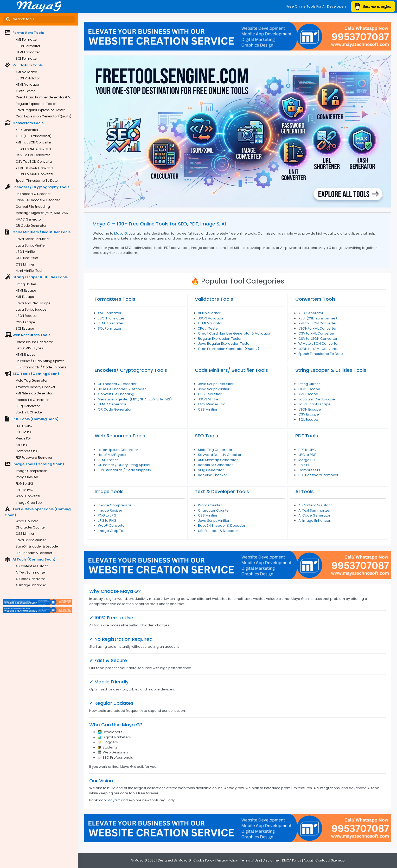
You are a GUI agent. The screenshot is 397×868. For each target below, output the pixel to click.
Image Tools (109, 491)
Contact (322, 860)
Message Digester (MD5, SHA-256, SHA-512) (47, 213)
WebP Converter (28, 496)
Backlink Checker (29, 412)
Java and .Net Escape (33, 303)
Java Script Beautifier (33, 239)
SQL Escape (25, 328)
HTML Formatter (28, 52)
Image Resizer (27, 477)
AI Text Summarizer (31, 572)
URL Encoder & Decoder (34, 553)
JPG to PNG (24, 490)
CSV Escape (25, 322)
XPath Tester (25, 91)
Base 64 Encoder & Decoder (38, 200)
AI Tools (305, 491)
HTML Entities (25, 354)
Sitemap (338, 860)
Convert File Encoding (33, 207)
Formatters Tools (115, 299)
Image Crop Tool (29, 503)
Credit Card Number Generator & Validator (47, 97)
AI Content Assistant (32, 566)
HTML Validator (27, 84)
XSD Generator (27, 130)
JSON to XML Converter (33, 149)
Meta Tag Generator (31, 380)
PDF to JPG (24, 426)
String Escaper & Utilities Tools (331, 370)
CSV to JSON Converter (34, 162)
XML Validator (26, 72)
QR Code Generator (31, 226)
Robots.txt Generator (32, 400)
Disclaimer (271, 860)
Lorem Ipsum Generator (34, 342)
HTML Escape (26, 290)
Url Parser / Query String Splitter (40, 361)
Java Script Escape (31, 309)
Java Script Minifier (31, 245)
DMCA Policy (292, 860)
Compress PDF (27, 451)
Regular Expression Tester (36, 104)
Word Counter (27, 521)
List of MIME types (29, 348)
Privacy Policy (227, 860)
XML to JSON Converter (33, 142)
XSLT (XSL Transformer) (34, 136)
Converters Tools (315, 299)
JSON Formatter (28, 46)
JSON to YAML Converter (34, 174)
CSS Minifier (25, 264)
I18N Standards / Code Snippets (41, 367)
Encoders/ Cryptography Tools (131, 370)
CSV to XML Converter (33, 155)
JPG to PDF (24, 432)
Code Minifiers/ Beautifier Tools (231, 370)
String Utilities (26, 284)
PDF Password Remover (34, 458)
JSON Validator (28, 78)
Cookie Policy (204, 860)
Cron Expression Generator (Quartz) (43, 116)
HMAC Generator (29, 219)
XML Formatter (27, 39)
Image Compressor (31, 471)
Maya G (121, 233)
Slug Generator (28, 406)
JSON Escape (26, 316)
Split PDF (22, 445)
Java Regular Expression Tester (40, 110)
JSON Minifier (26, 252)
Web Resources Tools (120, 436)
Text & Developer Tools (222, 491)
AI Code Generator (30, 579)
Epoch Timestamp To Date (37, 181)
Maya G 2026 (145, 860)
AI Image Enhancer (31, 585)
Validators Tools (214, 299)
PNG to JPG (24, 484)
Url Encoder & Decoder (33, 194)
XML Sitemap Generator (34, 393)
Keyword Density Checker (35, 387)
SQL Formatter (27, 58)
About (308, 860)
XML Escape (25, 297)
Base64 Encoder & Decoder (37, 546)
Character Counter (31, 527)
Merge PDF (23, 438)
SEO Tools (206, 436)
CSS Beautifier (27, 258)
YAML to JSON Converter (34, 168)
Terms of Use (250, 860)
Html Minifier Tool (29, 271)
